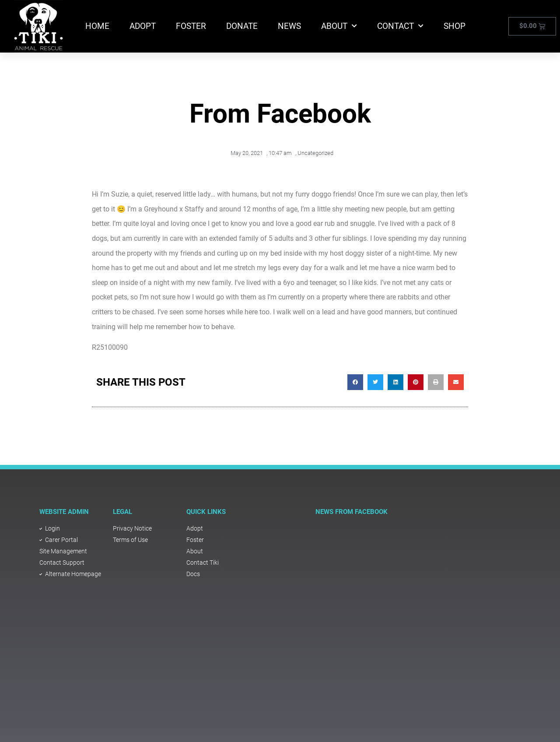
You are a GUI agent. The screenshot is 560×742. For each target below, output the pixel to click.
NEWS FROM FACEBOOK (352, 512)
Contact (400, 26)
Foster (191, 26)
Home (97, 26)
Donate (242, 26)
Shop (455, 26)
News (289, 26)
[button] (355, 382)
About (339, 26)
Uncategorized (315, 153)
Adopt (143, 26)
